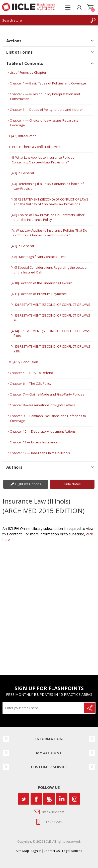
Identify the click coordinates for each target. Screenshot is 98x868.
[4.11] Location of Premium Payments (39, 294)
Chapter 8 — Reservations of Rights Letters (42, 405)
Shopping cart (90, 8)
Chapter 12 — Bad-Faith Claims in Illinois (40, 453)
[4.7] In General (22, 246)
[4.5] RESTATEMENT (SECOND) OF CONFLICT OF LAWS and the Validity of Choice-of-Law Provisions (50, 202)
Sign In (36, 851)
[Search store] (44, 20)
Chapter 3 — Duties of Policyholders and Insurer (46, 110)
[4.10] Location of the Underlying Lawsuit (41, 283)
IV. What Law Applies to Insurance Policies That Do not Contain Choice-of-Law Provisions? (49, 233)
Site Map (22, 851)
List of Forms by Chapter (28, 72)
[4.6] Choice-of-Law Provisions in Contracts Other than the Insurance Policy (48, 217)
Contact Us (52, 851)
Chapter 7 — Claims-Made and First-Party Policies (47, 394)
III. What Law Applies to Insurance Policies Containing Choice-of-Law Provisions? (43, 160)
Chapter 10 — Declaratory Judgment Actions (43, 431)
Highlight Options (28, 484)
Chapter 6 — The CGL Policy (31, 383)
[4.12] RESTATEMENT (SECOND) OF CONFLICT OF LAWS (51, 305)
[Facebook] (36, 799)
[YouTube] (49, 799)
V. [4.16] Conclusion (24, 362)
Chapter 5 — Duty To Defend (31, 373)
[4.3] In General (22, 173)
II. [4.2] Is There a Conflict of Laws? (35, 147)
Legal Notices (72, 851)
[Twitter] (23, 799)
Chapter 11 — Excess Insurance (34, 442)
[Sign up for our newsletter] (44, 708)
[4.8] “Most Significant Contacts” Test (38, 257)
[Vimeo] (62, 799)
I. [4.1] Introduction (23, 136)
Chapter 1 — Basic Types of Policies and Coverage (48, 83)
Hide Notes (72, 484)
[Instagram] (75, 799)
